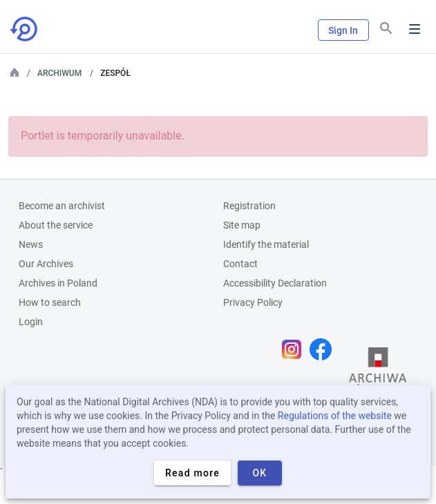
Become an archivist (62, 206)
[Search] (386, 28)
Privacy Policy (253, 302)
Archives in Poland (58, 283)
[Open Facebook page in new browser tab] (324, 349)
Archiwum (59, 73)
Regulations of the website (335, 416)
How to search (50, 302)
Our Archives (46, 264)
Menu (415, 29)
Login (31, 322)
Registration (249, 206)
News (31, 244)
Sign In (343, 30)
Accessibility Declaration (275, 283)
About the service (56, 225)
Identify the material (266, 244)
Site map (242, 225)
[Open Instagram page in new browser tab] (295, 349)
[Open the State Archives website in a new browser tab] (378, 375)
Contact (240, 264)
